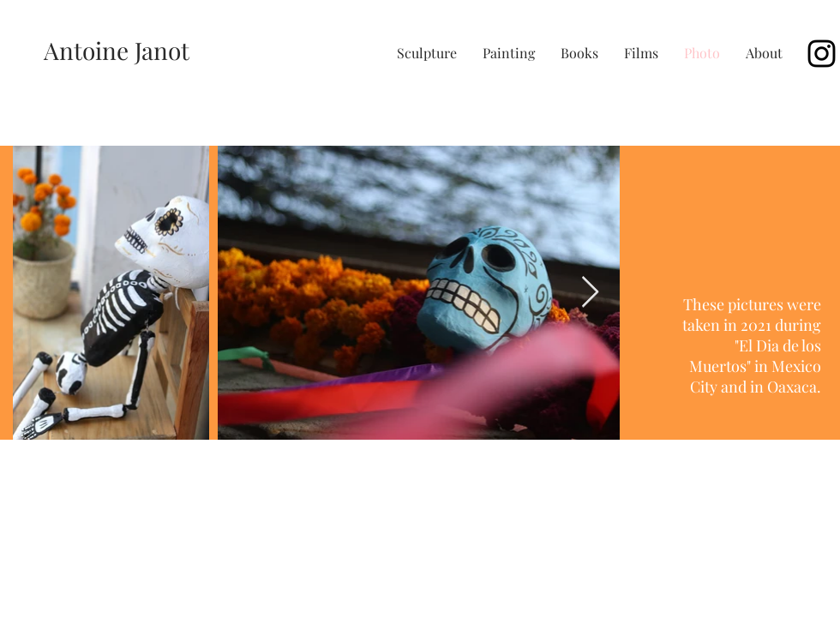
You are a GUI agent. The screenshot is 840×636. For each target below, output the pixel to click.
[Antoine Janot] (117, 51)
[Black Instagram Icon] (822, 54)
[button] (427, 53)
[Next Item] (590, 293)
